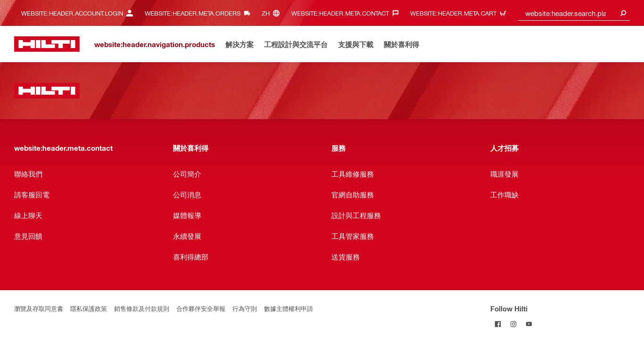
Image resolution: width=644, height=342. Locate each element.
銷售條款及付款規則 (142, 308)
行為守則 (245, 308)
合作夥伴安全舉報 (201, 308)
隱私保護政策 (89, 308)
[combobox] (574, 13)
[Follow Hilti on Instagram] (514, 324)
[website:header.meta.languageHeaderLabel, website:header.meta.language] (273, 13)
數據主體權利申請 (289, 308)
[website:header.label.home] (47, 44)
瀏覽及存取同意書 (39, 308)
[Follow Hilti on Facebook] (498, 324)
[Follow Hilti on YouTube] (529, 324)
